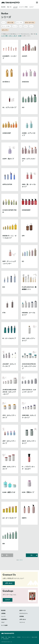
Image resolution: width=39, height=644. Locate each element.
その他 (19, 36)
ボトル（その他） (6, 26)
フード (3, 23)
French (13, 637)
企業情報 (3, 613)
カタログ (31, 7)
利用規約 (19, 637)
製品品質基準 (6, 639)
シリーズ (15, 7)
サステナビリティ (24, 613)
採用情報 (22, 616)
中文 (6, 637)
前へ (7, 555)
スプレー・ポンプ (13, 36)
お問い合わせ (9, 583)
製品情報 (3, 7)
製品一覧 (9, 7)
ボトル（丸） (11, 23)
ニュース (3, 616)
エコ (21, 26)
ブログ (3, 622)
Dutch (9, 637)
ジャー (31, 26)
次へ (32, 555)
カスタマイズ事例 (23, 7)
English (3, 637)
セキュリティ (5, 30)
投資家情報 (4, 619)
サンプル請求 (4, 625)
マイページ (22, 622)
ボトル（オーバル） (30, 23)
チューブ (15, 26)
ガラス (26, 26)
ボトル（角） (19, 23)
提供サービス (23, 610)
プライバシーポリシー (26, 637)
